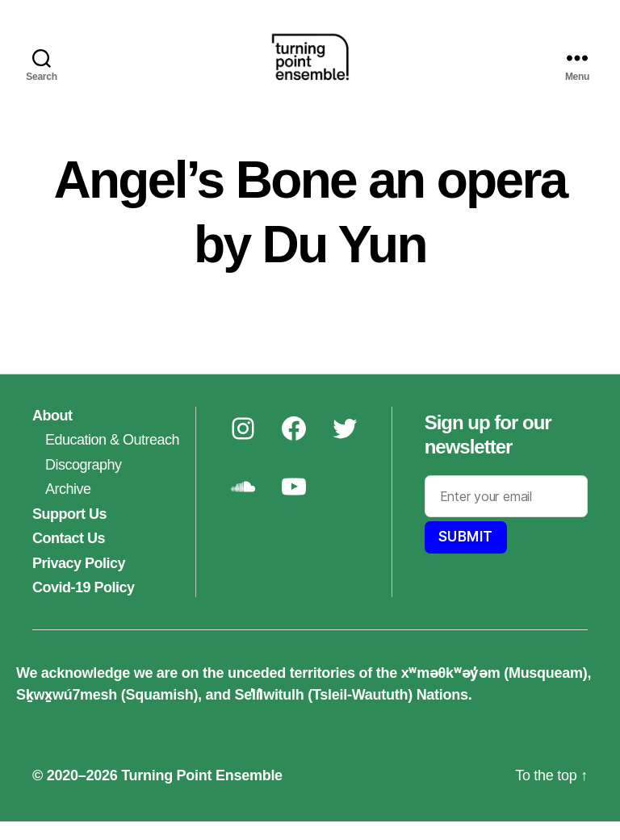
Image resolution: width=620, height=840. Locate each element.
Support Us (69, 533)
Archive (68, 508)
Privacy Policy (79, 582)
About (52, 434)
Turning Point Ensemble (202, 794)
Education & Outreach (112, 458)
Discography (84, 483)
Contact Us (69, 557)
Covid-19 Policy (84, 606)
